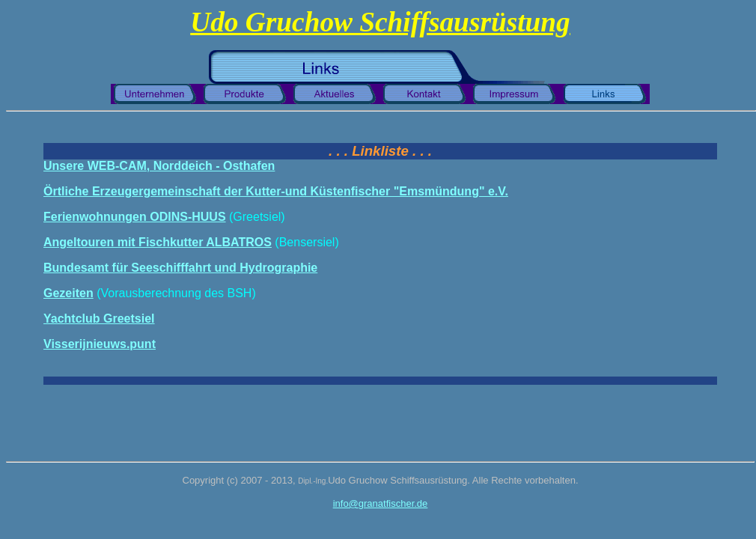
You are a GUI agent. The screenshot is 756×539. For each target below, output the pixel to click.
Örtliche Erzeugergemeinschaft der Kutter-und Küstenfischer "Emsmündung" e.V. (276, 191)
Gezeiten (68, 293)
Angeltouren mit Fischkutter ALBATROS (158, 242)
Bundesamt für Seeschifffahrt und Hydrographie (180, 268)
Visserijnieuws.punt (100, 344)
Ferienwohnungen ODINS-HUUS (135, 217)
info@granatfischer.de (381, 503)
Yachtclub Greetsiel (99, 319)
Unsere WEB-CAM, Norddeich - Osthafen (159, 166)
